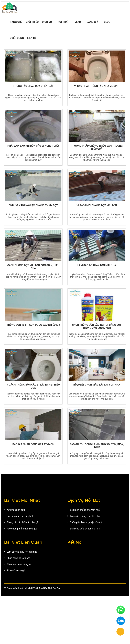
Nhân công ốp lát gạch (18, 558)
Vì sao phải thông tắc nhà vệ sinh (97, 86)
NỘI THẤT (64, 22)
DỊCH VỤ (48, 22)
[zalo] (121, 621)
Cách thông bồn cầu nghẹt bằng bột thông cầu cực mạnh (97, 326)
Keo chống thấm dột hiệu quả (22, 529)
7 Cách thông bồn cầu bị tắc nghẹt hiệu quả (33, 386)
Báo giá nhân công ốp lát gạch (33, 444)
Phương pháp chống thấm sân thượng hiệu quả (97, 147)
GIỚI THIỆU (32, 22)
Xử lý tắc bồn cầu (16, 510)
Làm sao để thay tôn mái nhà (97, 265)
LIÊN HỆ (32, 38)
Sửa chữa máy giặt (16, 571)
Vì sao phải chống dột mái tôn (97, 205)
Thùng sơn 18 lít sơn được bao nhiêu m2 (33, 325)
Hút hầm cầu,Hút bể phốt (20, 516)
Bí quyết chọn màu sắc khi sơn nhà (97, 385)
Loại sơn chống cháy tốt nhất (85, 510)
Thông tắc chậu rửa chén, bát (33, 86)
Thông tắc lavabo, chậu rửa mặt (87, 522)
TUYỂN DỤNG (16, 38)
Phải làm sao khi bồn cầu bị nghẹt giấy (33, 146)
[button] (120, 632)
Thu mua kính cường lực (19, 564)
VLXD (79, 22)
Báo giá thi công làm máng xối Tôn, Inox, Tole (97, 446)
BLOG (107, 22)
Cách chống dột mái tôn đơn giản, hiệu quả (33, 267)
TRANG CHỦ (15, 22)
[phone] (121, 610)
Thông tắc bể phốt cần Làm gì (22, 522)
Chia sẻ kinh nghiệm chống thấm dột (33, 205)
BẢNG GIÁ (94, 22)
